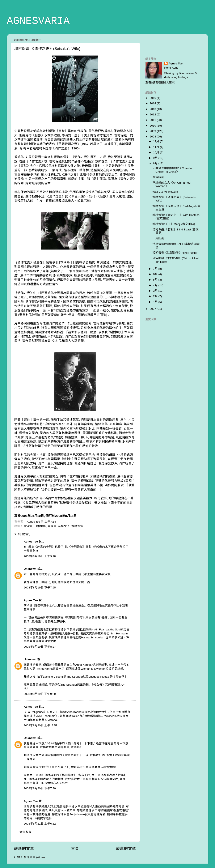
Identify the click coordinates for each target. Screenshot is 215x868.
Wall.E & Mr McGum (165, 192)
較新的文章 (24, 849)
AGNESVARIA (38, 21)
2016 (153, 98)
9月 (156, 158)
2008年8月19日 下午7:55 (40, 588)
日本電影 (40, 526)
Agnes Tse (31, 542)
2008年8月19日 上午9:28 (40, 556)
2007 (153, 309)
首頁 (75, 849)
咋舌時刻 (158, 177)
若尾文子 (64, 526)
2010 (153, 126)
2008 (153, 137)
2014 (153, 103)
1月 (156, 302)
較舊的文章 (126, 849)
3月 (156, 291)
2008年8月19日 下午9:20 (40, 694)
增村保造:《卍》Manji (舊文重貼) (174, 224)
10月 (157, 152)
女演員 (28, 526)
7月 (156, 269)
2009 (153, 131)
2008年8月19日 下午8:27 (40, 647)
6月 (156, 274)
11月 (157, 147)
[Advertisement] (170, 43)
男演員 (52, 526)
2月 (156, 296)
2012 (153, 114)
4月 (156, 285)
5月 (156, 280)
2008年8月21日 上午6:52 (40, 824)
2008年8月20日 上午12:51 (41, 725)
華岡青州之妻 (68, 144)
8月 (156, 163)
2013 (153, 109)
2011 (153, 120)
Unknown (30, 569)
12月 (157, 141)
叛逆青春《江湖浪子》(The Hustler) (175, 253)
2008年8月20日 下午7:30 (40, 788)
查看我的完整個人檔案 (160, 82)
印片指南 (158, 238)
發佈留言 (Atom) (34, 857)
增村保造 (77, 526)
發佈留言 (25, 832)
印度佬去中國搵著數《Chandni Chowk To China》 (172, 170)
